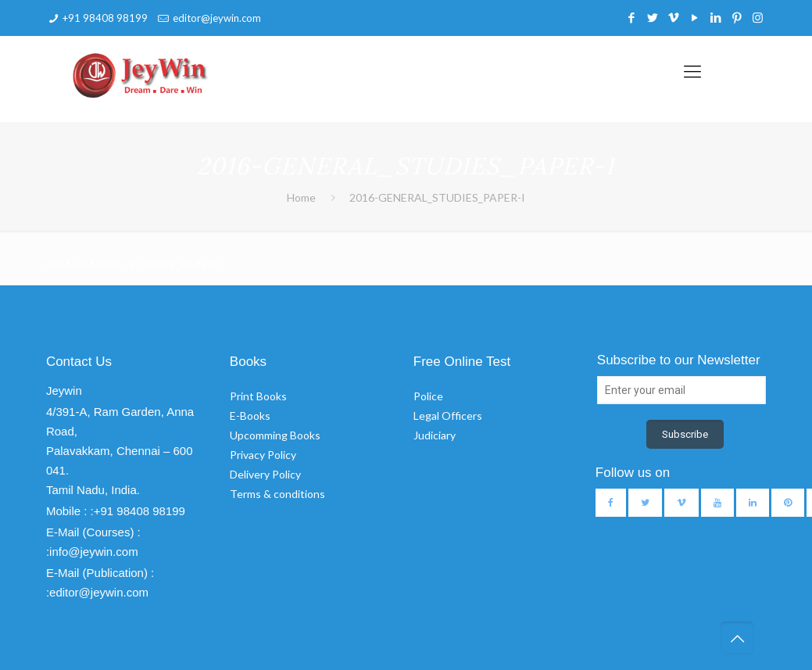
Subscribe (685, 434)
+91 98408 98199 (105, 18)
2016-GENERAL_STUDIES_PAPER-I (437, 197)
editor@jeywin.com (217, 18)
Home (301, 197)
